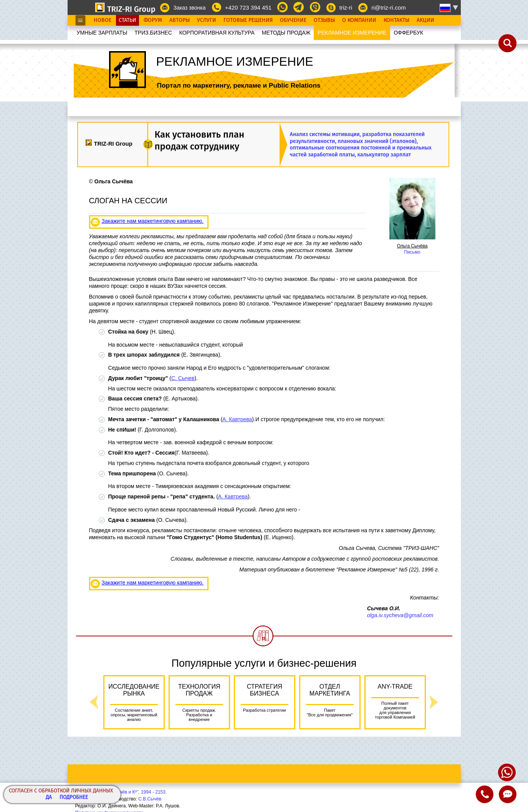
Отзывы (324, 20)
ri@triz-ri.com (388, 7)
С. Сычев (183, 378)
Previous (94, 702)
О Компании (359, 20)
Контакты (396, 20)
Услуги (207, 20)
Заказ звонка (189, 8)
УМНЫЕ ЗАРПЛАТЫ (102, 33)
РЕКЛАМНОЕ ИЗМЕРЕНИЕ (352, 33)
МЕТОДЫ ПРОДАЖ (286, 33)
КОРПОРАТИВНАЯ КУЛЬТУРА (217, 33)
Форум (153, 20)
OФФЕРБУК (408, 33)
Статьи (127, 20)
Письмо (412, 252)
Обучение (293, 20)
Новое (103, 20)
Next (434, 702)
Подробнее (74, 798)
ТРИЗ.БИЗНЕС (153, 33)
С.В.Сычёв (150, 799)
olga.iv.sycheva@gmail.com (400, 615)
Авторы (180, 20)
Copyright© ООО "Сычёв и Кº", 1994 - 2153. (121, 792)
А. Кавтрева (237, 419)
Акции (425, 20)
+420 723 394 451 (248, 7)
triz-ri (346, 7)
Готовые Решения (248, 20)
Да (49, 798)
